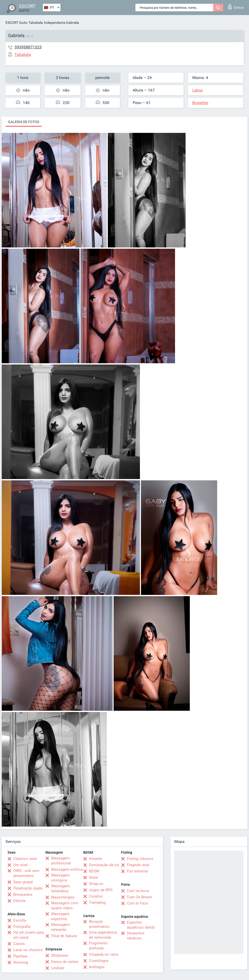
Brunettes (200, 103)
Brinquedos (23, 895)
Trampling (97, 903)
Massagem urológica (60, 878)
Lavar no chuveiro (28, 950)
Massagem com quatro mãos (65, 906)
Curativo (96, 896)
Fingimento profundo (98, 946)
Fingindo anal (138, 865)
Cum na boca (138, 891)
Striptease (60, 955)
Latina (197, 90)
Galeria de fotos (24, 122)
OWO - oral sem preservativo (26, 873)
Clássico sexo (25, 859)
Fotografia (22, 927)
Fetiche (19, 901)
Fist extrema (137, 871)
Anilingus (97, 967)
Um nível (21, 865)
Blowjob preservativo (99, 924)
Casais (19, 944)
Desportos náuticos (136, 936)
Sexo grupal (23, 882)
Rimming (21, 962)
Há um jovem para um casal (29, 935)
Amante (96, 859)
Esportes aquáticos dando (141, 925)
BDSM (94, 871)
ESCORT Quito (17, 23)
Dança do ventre (65, 962)
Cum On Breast (139, 897)
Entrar (236, 7)
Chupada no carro (104, 954)
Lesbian (58, 968)
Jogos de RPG (101, 890)
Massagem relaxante (60, 927)
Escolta (20, 920)
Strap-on (96, 884)
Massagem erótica (67, 869)
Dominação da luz (104, 865)
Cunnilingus (99, 961)
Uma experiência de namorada (103, 935)
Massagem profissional (61, 861)
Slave (94, 877)
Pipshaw (20, 956)
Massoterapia (63, 897)
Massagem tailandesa (60, 888)
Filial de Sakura (64, 936)
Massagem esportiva (60, 916)
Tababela (36, 23)
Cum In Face (137, 903)
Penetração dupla (28, 888)
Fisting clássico (140, 859)
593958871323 (28, 47)
